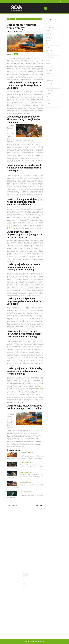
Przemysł (49, 67)
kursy (38, 388)
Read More (24, 579)
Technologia (50, 80)
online (41, 388)
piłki (42, 68)
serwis (24, 221)
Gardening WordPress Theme (35, 642)
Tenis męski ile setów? (24, 576)
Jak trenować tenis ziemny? (27, 453)
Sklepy (48, 74)
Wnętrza (49, 100)
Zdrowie (49, 103)
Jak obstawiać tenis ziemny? (27, 462)
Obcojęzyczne (50, 57)
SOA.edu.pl (11, 19)
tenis (29, 140)
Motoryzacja (50, 50)
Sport (18, 19)
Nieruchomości (50, 54)
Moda (48, 47)
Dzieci (48, 31)
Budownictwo (50, 27)
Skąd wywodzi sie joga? (24, 582)
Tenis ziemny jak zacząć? (26, 492)
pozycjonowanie (12, 227)
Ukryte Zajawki (50, 90)
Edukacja (49, 34)
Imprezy (49, 41)
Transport (49, 83)
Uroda (48, 93)
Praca (48, 60)
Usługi (48, 97)
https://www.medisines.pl (33, 427)
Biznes (48, 24)
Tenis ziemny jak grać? (25, 482)
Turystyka (49, 87)
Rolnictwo (49, 70)
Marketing (49, 44)
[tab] (46, 8)
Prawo (48, 64)
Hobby (48, 37)
